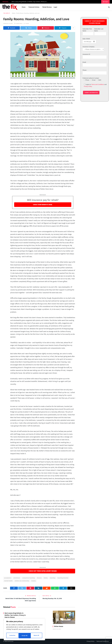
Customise (12, 636)
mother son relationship (22, 581)
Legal (55, 7)
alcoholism (17, 578)
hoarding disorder (63, 578)
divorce (39, 578)
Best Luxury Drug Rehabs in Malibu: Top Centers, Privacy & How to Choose (30, 2)
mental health (8, 581)
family (46, 578)
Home (24, 7)
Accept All (37, 636)
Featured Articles (34, 7)
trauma (34, 581)
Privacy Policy (88, 86)
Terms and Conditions (98, 84)
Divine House (59, 626)
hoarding (53, 578)
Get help (105, 2)
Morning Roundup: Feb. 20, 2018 (53, 599)
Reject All (25, 636)
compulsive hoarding (29, 578)
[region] (24, 630)
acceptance (8, 578)
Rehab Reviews (47, 7)
